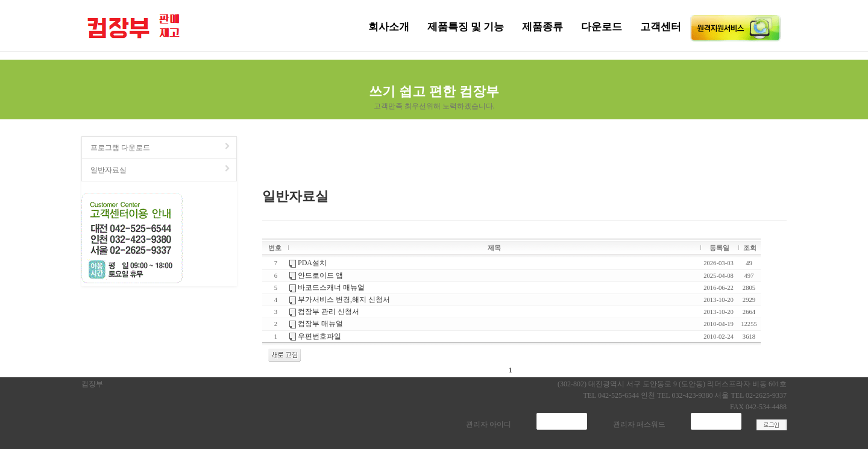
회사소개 (389, 27)
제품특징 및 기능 (466, 27)
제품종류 (542, 27)
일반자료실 (161, 170)
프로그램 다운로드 (161, 147)
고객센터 (661, 27)
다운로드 (602, 27)
